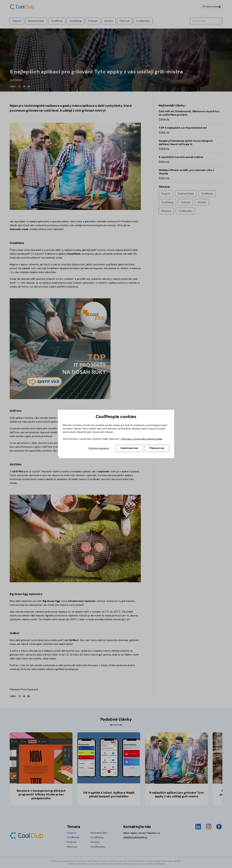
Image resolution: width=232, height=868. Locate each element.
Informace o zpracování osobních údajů (142, 439)
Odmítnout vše (129, 448)
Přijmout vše (157, 448)
